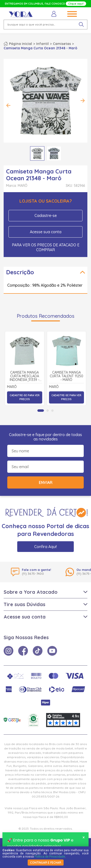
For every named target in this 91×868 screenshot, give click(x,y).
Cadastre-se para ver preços (25, 397)
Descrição (20, 272)
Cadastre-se (46, 215)
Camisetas (62, 44)
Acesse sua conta (46, 232)
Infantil (42, 44)
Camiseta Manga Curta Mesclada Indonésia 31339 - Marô (25, 376)
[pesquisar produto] (81, 25)
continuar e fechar (46, 863)
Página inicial (21, 44)
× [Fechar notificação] (84, 838)
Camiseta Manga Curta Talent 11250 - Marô (66, 376)
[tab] (41, 411)
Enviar (46, 482)
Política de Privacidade (50, 857)
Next (83, 101)
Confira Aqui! (45, 547)
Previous (8, 105)
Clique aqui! (76, 4)
